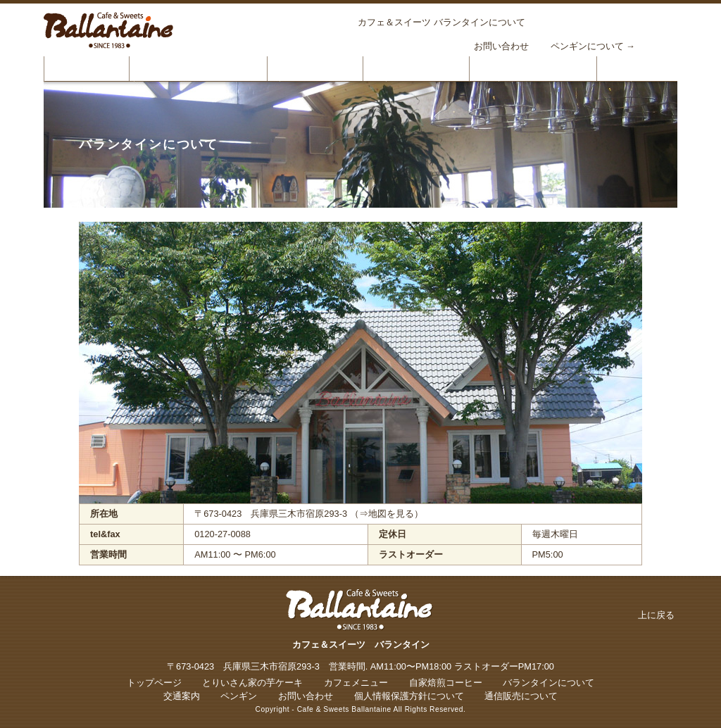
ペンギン (239, 696)
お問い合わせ (501, 46)
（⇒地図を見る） (387, 514)
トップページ (87, 68)
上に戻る (656, 615)
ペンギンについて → (593, 46)
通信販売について (521, 696)
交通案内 (182, 696)
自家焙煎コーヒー (416, 68)
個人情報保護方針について (409, 696)
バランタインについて (533, 68)
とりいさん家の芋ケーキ (198, 68)
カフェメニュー (315, 68)
